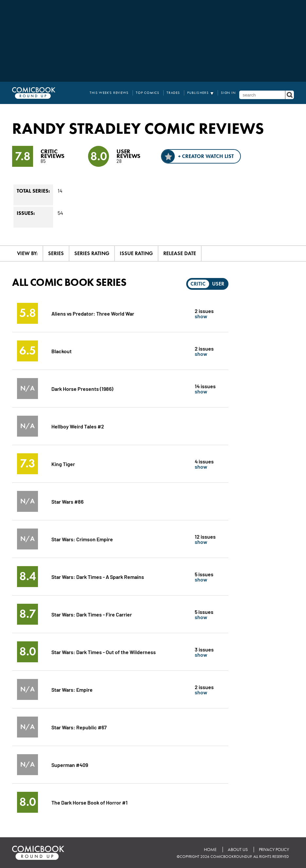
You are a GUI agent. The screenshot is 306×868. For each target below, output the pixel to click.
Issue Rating (136, 253)
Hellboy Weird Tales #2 (78, 426)
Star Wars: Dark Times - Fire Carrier (92, 614)
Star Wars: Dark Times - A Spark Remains (98, 576)
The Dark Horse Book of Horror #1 (90, 802)
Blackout (62, 351)
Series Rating (92, 253)
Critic (198, 284)
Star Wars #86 (67, 501)
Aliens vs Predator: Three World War (93, 313)
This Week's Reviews (109, 93)
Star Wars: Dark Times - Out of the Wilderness (104, 652)
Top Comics (148, 93)
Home (210, 850)
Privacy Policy (274, 850)
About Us (238, 850)
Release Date (180, 253)
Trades (173, 93)
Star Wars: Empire (72, 689)
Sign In (228, 93)
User (218, 284)
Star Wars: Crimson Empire (82, 539)
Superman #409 (70, 764)
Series (56, 253)
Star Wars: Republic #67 (79, 727)
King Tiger (63, 464)
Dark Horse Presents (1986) (82, 388)
